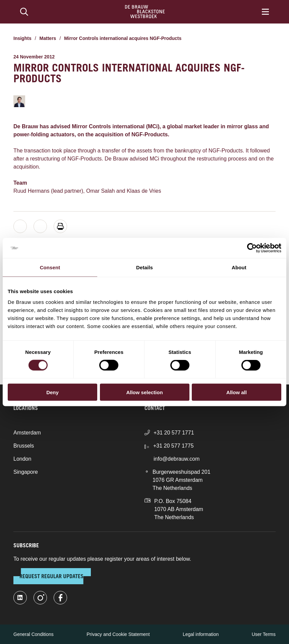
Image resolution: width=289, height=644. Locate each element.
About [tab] (239, 267)
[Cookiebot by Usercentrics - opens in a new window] (252, 248)
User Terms (264, 634)
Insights (22, 38)
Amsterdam (27, 433)
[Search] (24, 12)
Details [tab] (144, 267)
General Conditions (34, 634)
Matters (48, 38)
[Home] (145, 12)
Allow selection (144, 392)
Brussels (24, 446)
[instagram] (40, 598)
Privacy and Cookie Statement (118, 634)
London (22, 459)
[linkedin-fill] (20, 598)
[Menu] (265, 12)
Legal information (201, 634)
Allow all (237, 392)
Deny (52, 392)
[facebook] (60, 598)
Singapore (26, 472)
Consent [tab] (50, 267)
